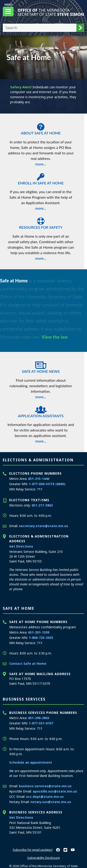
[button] (80, 28)
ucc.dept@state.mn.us (45, 797)
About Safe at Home (41, 128)
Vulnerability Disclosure (43, 858)
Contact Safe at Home (28, 664)
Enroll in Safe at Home (41, 178)
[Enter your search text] (40, 28)
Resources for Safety (41, 222)
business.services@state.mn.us (45, 786)
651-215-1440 (39, 479)
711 (40, 489)
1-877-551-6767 (41, 723)
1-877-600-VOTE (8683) (47, 484)
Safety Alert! (21, 87)
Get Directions (21, 546)
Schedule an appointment (31, 762)
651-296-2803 (39, 718)
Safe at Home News (41, 366)
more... (41, 164)
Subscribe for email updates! (33, 850)
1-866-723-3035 (41, 638)
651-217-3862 (42, 505)
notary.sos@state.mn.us (51, 802)
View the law (55, 337)
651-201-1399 (39, 632)
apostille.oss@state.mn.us (55, 791)
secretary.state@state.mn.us (43, 526)
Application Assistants (41, 411)
